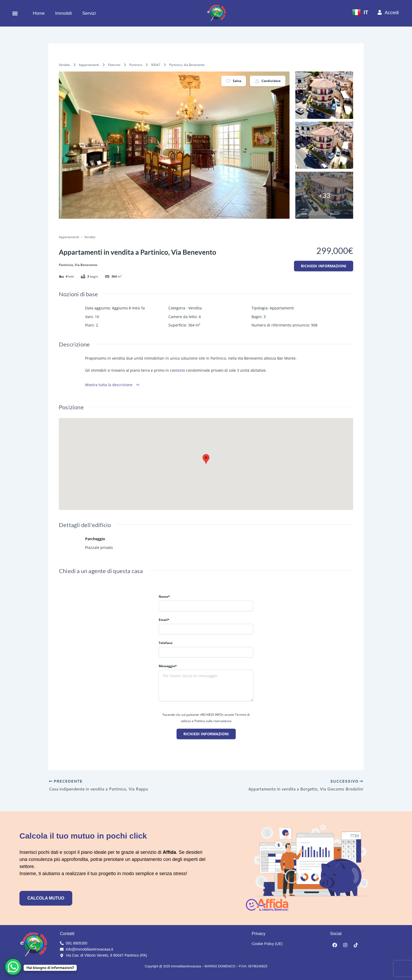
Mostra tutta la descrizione (113, 385)
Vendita (64, 65)
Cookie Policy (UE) (267, 944)
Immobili (63, 13)
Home (39, 13)
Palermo (114, 65)
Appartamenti (89, 65)
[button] (15, 13)
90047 (156, 65)
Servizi (89, 13)
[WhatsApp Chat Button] (13, 967)
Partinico (136, 65)
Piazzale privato (99, 547)
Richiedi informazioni (324, 266)
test (180, 370)
